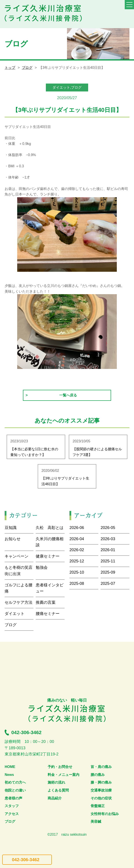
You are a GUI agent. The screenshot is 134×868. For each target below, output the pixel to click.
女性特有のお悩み (105, 814)
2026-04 (77, 539)
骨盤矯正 (98, 806)
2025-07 (108, 584)
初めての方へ (15, 782)
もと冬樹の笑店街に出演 (19, 571)
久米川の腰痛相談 (50, 542)
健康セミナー (48, 556)
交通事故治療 (101, 790)
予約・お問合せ (60, 767)
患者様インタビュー (50, 588)
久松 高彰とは (50, 528)
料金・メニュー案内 (63, 775)
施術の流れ (56, 782)
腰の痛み (98, 775)
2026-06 (77, 528)
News (9, 775)
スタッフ (12, 806)
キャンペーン (17, 556)
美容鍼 (96, 821)
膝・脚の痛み (101, 782)
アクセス (12, 814)
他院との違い (15, 790)
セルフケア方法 (19, 602)
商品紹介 (55, 798)
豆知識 (11, 528)
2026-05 (108, 528)
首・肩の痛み (101, 767)
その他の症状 (101, 798)
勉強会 (42, 567)
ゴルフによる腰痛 (19, 588)
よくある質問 (58, 790)
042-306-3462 (26, 860)
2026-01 (108, 550)
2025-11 (108, 561)
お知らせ (13, 539)
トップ (10, 68)
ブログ (27, 68)
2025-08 (77, 584)
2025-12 (77, 561)
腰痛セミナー (48, 614)
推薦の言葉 (46, 602)
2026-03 (108, 539)
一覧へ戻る (68, 395)
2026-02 (77, 550)
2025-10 (77, 572)
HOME (10, 767)
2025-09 (108, 572)
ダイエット (15, 614)
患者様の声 (13, 798)
